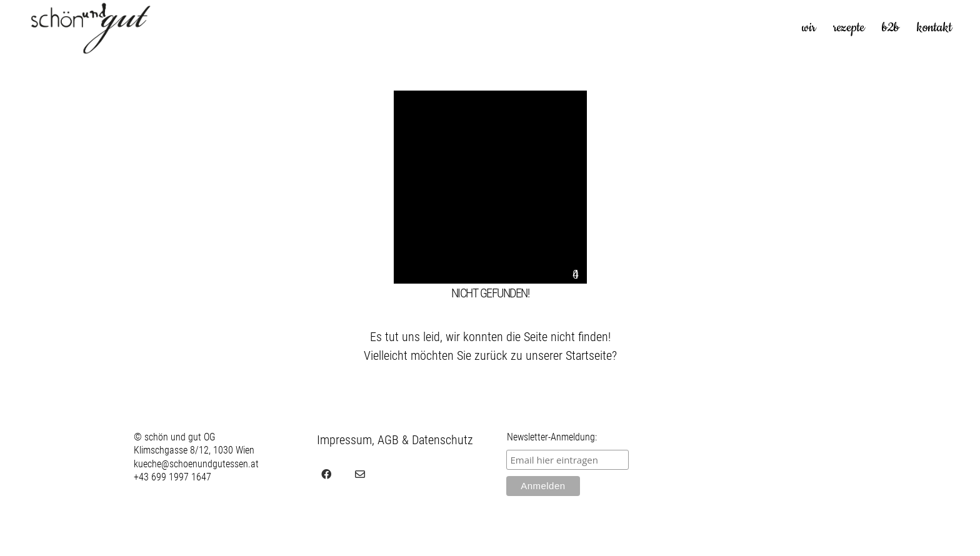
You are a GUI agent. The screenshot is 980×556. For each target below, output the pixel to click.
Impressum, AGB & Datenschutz (395, 440)
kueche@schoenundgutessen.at (196, 464)
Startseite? (591, 355)
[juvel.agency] (394, 474)
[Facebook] (326, 474)
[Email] (360, 474)
